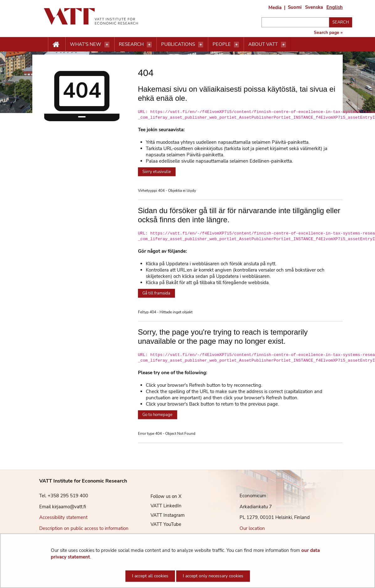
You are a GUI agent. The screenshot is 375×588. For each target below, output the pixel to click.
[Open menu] (107, 45)
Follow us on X (161, 496)
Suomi (295, 7)
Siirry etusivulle (157, 172)
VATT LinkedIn (161, 506)
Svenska (314, 7)
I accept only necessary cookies (213, 576)
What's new (86, 44)
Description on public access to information (84, 528)
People (222, 44)
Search (341, 22)
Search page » (328, 33)
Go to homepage (157, 415)
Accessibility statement (63, 517)
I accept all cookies (150, 576)
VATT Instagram (163, 515)
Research (131, 44)
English (335, 7)
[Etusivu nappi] (57, 45)
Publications (178, 44)
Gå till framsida (156, 293)
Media (275, 8)
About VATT (263, 44)
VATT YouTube (161, 524)
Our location (252, 528)
